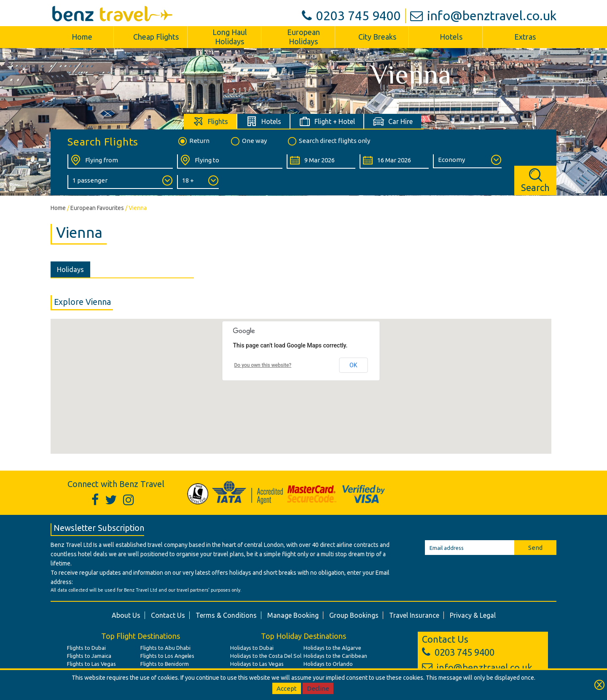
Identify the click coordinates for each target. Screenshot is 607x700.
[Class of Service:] (467, 161)
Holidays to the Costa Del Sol (266, 656)
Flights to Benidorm (165, 664)
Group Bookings (354, 615)
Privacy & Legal (473, 615)
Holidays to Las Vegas (257, 664)
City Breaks (377, 37)
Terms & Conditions (226, 615)
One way (248, 141)
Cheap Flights (156, 37)
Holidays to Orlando (328, 664)
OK (353, 365)
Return (193, 141)
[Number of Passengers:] (120, 182)
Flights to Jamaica (89, 656)
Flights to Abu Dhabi (165, 648)
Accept (287, 688)
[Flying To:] (230, 162)
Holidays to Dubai (252, 648)
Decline (318, 688)
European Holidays (303, 37)
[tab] (211, 121)
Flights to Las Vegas (91, 664)
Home (82, 37)
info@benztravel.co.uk (483, 16)
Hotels (451, 37)
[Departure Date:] (321, 162)
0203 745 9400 (351, 16)
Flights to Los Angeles (167, 656)
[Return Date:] (394, 162)
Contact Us (168, 615)
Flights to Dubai (86, 648)
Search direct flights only (328, 141)
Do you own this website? (263, 365)
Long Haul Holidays (230, 37)
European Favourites (97, 208)
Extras (525, 37)
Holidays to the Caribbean (335, 656)
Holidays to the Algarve (332, 648)
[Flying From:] (120, 162)
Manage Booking (293, 615)
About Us (126, 615)
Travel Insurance (414, 615)
